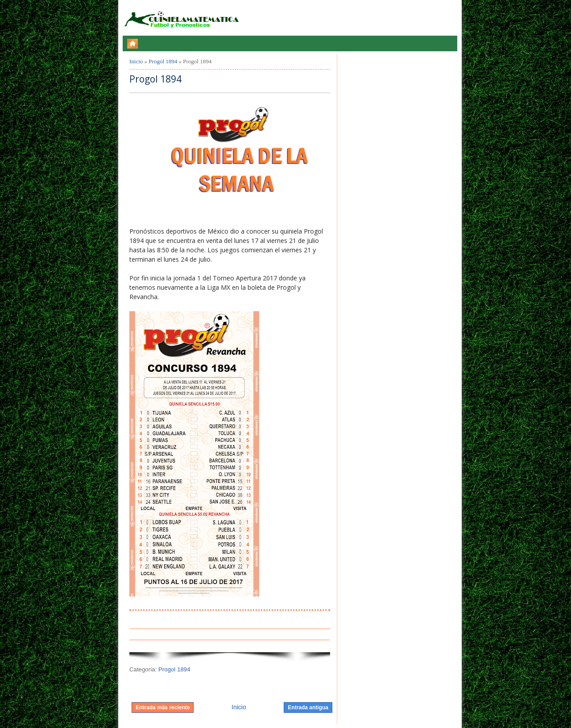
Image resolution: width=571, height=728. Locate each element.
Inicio (136, 61)
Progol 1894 (163, 61)
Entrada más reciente (163, 707)
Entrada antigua (308, 707)
